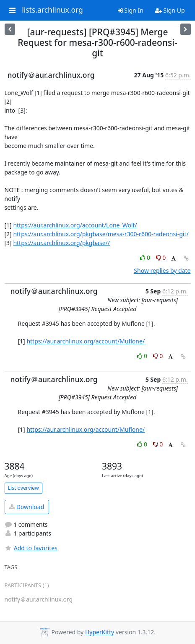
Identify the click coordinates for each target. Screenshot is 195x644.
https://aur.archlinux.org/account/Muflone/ (86, 341)
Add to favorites (31, 548)
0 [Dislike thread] (161, 257)
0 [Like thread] (146, 257)
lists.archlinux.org (52, 10)
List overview (23, 488)
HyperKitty (100, 632)
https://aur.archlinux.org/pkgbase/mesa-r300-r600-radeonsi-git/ (101, 234)
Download (27, 507)
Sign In (131, 10)
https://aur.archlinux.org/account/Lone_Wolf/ (75, 225)
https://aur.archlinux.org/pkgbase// (61, 243)
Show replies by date (162, 271)
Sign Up (170, 10)
